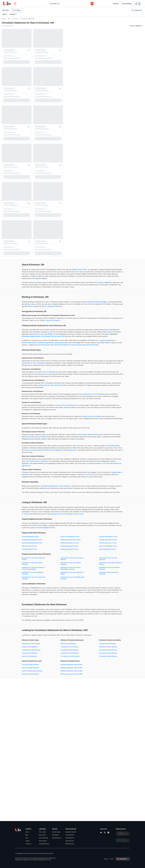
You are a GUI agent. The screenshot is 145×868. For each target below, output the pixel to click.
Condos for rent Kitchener (10, 768)
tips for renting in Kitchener (52, 321)
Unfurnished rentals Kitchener (11, 789)
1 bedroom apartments (29, 366)
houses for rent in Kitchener (26, 405)
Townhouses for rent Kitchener (11, 771)
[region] (105, 442)
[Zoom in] (142, 859)
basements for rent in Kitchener (13, 436)
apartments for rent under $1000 (46, 353)
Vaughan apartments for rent (48, 629)
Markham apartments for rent (11, 638)
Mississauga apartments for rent (12, 629)
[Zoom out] (142, 862)
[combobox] (50, 4)
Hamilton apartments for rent (48, 642)
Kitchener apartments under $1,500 (13, 810)
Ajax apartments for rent (46, 635)
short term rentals (31, 373)
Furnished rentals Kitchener (10, 786)
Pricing (116, 4)
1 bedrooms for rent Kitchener (48, 768)
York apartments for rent (9, 642)
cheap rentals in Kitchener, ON (41, 541)
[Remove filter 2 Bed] (7, 14)
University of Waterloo (26, 293)
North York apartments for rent (48, 623)
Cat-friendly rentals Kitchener (11, 799)
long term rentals (15, 373)
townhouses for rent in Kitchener (14, 425)
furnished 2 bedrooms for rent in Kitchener (36, 557)
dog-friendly (50, 489)
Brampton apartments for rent (48, 632)
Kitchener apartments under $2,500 (13, 816)
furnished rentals (42, 371)
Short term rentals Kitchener (47, 789)
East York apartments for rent (48, 638)
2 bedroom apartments (46, 366)
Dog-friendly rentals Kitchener (11, 796)
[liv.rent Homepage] (7, 4)
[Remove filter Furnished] (16, 14)
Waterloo (5, 287)
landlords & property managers (16, 317)
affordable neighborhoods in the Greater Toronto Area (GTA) (23, 358)
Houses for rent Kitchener (10, 775)
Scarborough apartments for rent (49, 626)
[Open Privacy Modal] (15, 4)
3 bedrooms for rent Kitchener (48, 775)
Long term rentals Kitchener (47, 786)
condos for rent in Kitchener (45, 449)
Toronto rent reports (15, 338)
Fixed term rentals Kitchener (47, 796)
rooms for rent (51, 543)
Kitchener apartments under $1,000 (13, 807)
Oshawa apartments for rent (10, 635)
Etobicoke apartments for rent (11, 626)
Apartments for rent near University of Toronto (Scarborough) (13, 669)
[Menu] (138, 4)
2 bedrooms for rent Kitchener (48, 771)
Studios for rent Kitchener (47, 765)
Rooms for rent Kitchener (9, 778)
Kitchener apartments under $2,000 (13, 813)
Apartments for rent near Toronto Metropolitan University (49, 669)
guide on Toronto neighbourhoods (44, 614)
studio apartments (17, 369)
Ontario (21, 276)
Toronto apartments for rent (10, 623)
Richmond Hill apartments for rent (12, 632)
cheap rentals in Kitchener (16, 353)
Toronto (14, 351)
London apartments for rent (10, 645)
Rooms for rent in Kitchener (12, 465)
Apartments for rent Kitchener (11, 765)
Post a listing (127, 4)
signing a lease (51, 317)
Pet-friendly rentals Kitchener (11, 792)
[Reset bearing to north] (142, 865)
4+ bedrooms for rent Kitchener (48, 778)
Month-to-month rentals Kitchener (49, 792)
